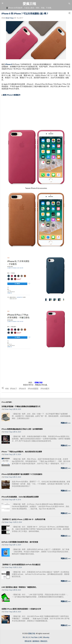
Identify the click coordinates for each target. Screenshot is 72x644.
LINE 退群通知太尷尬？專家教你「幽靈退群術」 (19, 587)
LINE (40, 637)
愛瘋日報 (29, 4)
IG (27, 637)
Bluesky (46, 637)
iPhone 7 (13, 389)
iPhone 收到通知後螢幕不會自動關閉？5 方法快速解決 (22, 474)
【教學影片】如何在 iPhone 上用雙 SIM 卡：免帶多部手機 (23, 519)
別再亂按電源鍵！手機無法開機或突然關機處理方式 (21, 406)
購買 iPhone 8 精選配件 (12, 95)
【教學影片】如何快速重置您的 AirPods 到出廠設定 (21, 565)
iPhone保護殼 (33, 389)
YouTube (34, 637)
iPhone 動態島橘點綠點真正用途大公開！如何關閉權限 (22, 429)
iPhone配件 (45, 389)
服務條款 (36, 641)
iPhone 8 (9, 64)
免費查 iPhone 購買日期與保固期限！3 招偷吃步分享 (21, 609)
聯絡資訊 (44, 641)
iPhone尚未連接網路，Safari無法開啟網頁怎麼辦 (20, 497)
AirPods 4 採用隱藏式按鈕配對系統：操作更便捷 (20, 542)
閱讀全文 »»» (66, 423)
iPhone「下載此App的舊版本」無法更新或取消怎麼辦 (22, 452)
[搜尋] (69, 4)
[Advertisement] (36, 111)
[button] (69, 13)
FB (24, 637)
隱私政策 (28, 641)
